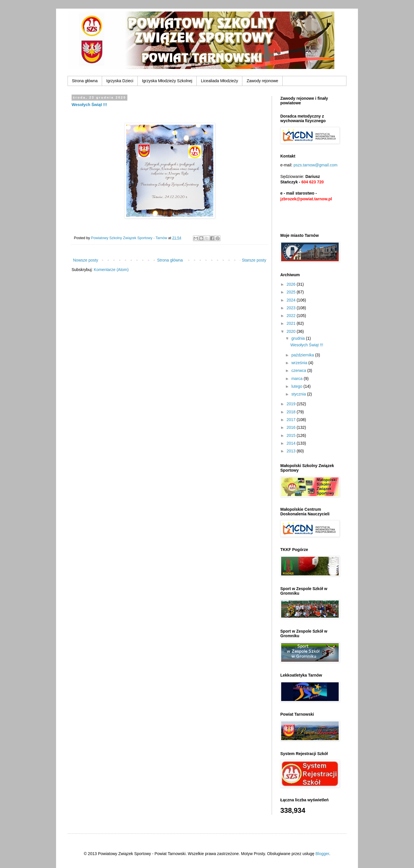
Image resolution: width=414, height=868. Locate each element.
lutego (297, 386)
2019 (292, 404)
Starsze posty (254, 260)
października (303, 355)
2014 (292, 443)
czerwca (299, 370)
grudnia (299, 338)
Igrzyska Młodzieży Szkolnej (167, 81)
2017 (292, 420)
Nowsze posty (86, 260)
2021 (292, 323)
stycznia (299, 394)
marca (297, 379)
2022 (292, 316)
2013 (292, 451)
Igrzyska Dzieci (120, 81)
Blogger (322, 854)
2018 (292, 412)
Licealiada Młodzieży (220, 81)
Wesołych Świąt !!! (89, 105)
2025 (292, 292)
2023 (292, 308)
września (300, 363)
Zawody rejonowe (262, 81)
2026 (292, 284)
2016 (292, 427)
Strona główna (85, 81)
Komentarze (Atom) (111, 270)
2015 (292, 435)
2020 (292, 331)
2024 (292, 300)
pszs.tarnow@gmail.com (316, 165)
